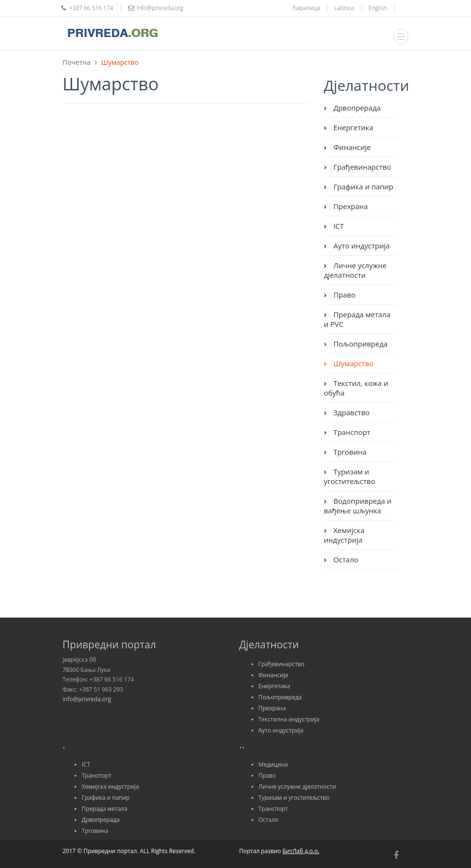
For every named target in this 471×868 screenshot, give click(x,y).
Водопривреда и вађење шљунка (358, 506)
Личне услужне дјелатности (355, 270)
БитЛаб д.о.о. (301, 851)
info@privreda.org (87, 699)
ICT (338, 226)
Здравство (351, 412)
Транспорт (351, 432)
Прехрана (350, 206)
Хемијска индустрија (344, 535)
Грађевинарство (361, 167)
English (378, 8)
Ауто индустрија (361, 246)
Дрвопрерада (356, 108)
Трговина (349, 452)
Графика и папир (363, 186)
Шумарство (353, 363)
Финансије (351, 147)
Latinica (344, 8)
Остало (345, 559)
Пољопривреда (360, 344)
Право (344, 295)
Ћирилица (306, 8)
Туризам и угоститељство (350, 476)
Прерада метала (105, 809)
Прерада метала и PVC (357, 319)
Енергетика (353, 127)
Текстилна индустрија (289, 719)
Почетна (76, 62)
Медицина (273, 764)
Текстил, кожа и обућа (356, 388)
